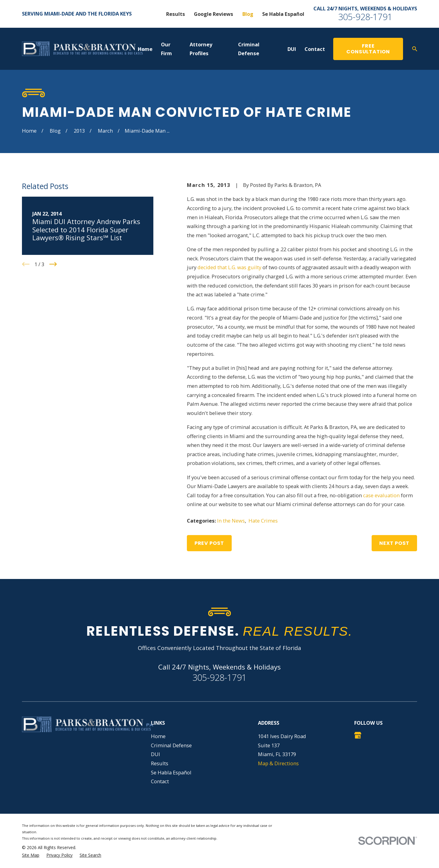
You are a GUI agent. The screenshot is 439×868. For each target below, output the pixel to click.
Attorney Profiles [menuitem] (201, 49)
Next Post (394, 543)
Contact (160, 781)
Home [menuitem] (145, 49)
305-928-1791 (365, 17)
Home (158, 736)
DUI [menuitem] (292, 49)
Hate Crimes (263, 521)
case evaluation (381, 495)
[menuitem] (31, 855)
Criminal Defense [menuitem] (249, 49)
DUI (155, 754)
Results (176, 14)
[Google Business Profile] (358, 735)
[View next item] (53, 264)
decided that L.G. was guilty (229, 267)
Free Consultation (368, 49)
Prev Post (209, 543)
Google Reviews (214, 14)
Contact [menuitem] (315, 49)
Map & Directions (278, 763)
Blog (248, 14)
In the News (231, 521)
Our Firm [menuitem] (166, 49)
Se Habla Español (283, 14)
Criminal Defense (171, 745)
